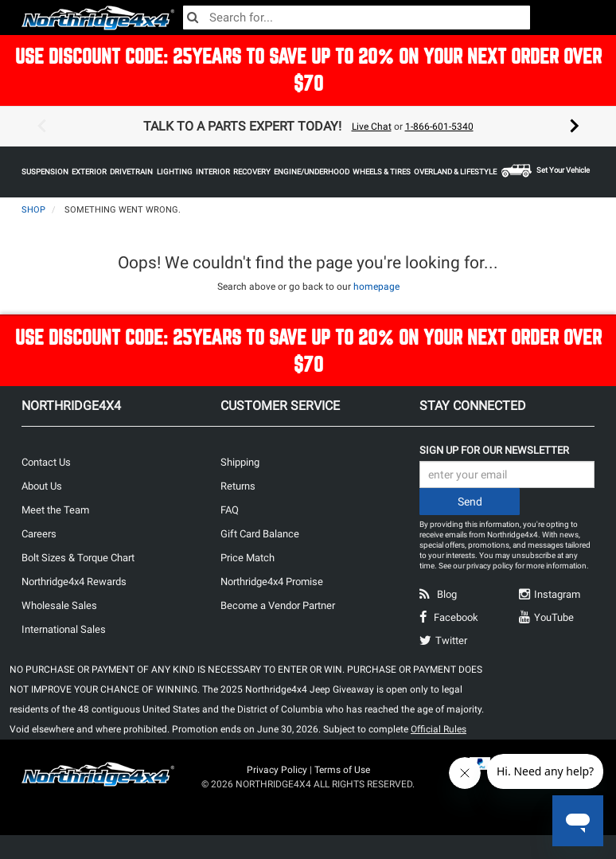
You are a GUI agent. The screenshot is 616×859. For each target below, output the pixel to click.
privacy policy (490, 566)
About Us (42, 486)
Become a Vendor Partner (278, 605)
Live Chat (372, 127)
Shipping (240, 462)
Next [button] (575, 127)
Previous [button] (41, 127)
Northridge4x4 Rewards (74, 582)
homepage (376, 287)
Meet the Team (55, 510)
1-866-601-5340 (439, 127)
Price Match (248, 558)
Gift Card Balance (260, 534)
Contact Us (46, 462)
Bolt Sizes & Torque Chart (78, 558)
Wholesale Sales (59, 605)
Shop (33, 210)
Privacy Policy (277, 770)
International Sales (64, 629)
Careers (39, 534)
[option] (308, 127)
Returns (238, 486)
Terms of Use (342, 770)
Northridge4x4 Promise (272, 582)
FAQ (230, 510)
